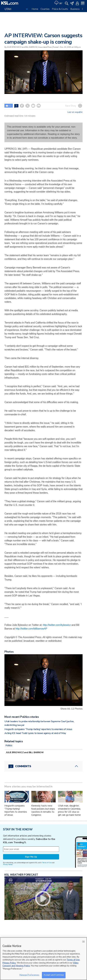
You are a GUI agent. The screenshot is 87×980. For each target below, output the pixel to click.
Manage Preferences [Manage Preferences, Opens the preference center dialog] (29, 975)
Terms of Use (47, 863)
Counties (45, 9)
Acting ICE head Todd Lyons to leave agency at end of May (35, 733)
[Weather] (58, 3)
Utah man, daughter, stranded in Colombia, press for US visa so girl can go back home (69, 810)
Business (75, 9)
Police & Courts (60, 9)
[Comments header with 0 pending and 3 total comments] (43, 766)
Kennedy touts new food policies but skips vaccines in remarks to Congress (43, 810)
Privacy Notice (8, 864)
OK (83, 942)
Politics (9, 745)
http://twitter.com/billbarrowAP (31, 629)
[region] (43, 959)
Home (35, 9)
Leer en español (75, 112)
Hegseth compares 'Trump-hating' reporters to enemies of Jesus (38, 729)
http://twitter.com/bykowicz (57, 625)
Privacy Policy (9, 963)
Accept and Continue (54, 975)
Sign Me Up (31, 857)
